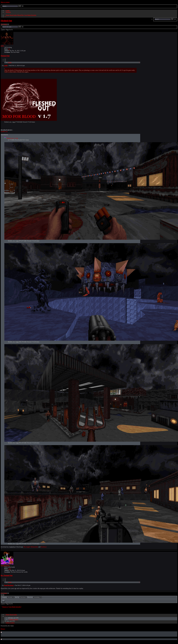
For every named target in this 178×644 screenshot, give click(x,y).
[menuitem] (7, 10)
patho (2, 46)
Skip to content (5, 2)
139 (9, 569)
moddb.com (4, 132)
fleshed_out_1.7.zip (12, 138)
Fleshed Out (6, 21)
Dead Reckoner (5, 565)
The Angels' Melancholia (31, 547)
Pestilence (44, 547)
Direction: (34, 597)
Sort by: (21, 597)
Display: (8, 597)
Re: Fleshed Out (7, 575)
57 (9, 49)
